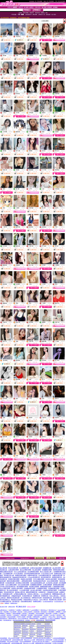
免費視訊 (11, 37)
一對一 (24, 37)
